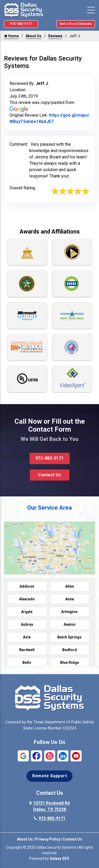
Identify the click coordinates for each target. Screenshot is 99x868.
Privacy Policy (48, 839)
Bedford (70, 650)
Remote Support (49, 776)
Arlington (69, 612)
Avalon (70, 624)
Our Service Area (49, 508)
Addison (27, 586)
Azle (27, 637)
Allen (70, 586)
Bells (27, 663)
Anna (70, 599)
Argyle (27, 612)
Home (11, 36)
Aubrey (27, 624)
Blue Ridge (70, 663)
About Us (34, 36)
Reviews (55, 36)
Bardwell (27, 650)
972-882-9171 (21, 24)
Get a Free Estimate (76, 24)
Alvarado (27, 599)
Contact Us (49, 475)
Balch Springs (69, 637)
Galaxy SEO (59, 858)
